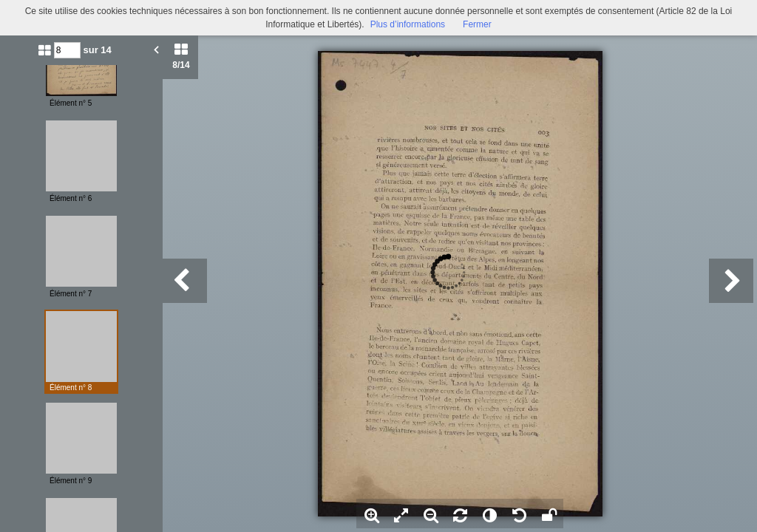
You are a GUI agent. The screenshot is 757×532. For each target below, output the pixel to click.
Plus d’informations (408, 24)
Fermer (477, 24)
